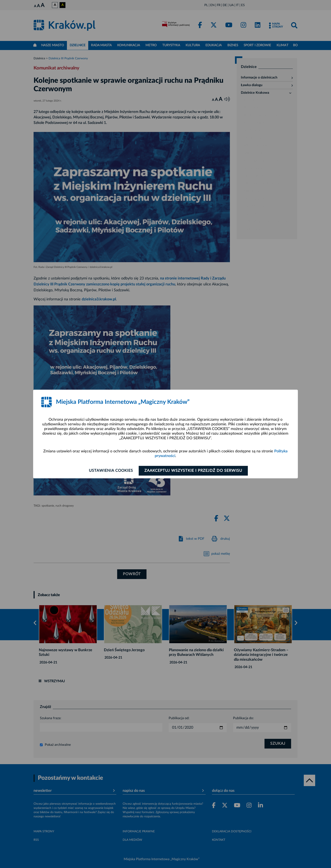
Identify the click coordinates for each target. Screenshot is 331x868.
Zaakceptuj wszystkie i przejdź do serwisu (193, 471)
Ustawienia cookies (111, 471)
